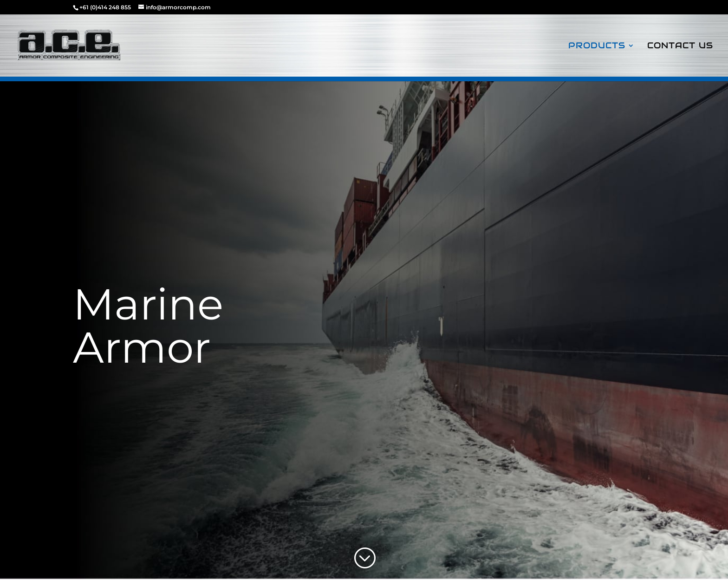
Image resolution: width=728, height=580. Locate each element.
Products (597, 46)
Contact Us (680, 46)
